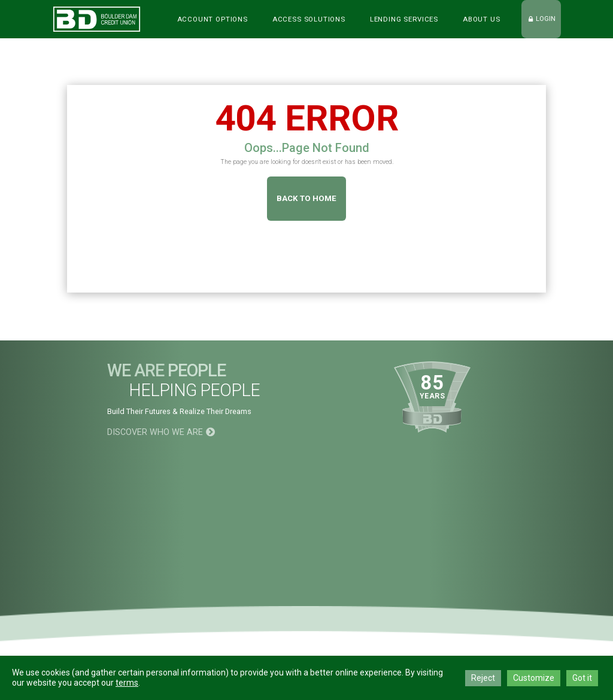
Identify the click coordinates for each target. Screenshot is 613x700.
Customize (534, 678)
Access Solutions (309, 19)
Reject (483, 678)
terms (127, 683)
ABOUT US (482, 19)
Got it (582, 678)
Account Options (213, 19)
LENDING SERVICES (404, 19)
